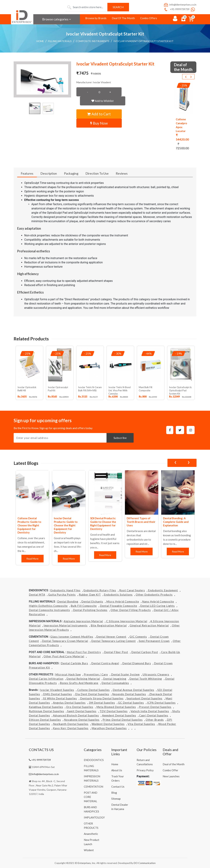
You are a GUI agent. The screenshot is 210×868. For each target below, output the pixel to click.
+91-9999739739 (176, 9)
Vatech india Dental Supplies (150, 711)
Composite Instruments (93, 41)
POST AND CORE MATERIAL (91, 797)
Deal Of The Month (123, 18)
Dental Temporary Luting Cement (114, 641)
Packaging (71, 173)
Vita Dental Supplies (141, 724)
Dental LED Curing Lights (157, 606)
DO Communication (145, 863)
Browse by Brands (96, 18)
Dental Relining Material (83, 679)
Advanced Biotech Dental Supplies (76, 715)
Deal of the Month (174, 764)
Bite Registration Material (109, 625)
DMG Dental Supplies (58, 694)
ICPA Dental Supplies (161, 703)
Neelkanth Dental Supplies (71, 724)
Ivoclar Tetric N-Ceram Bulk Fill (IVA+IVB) (90, 389)
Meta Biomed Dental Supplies (116, 707)
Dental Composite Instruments (49, 610)
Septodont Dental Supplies (144, 698)
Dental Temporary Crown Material (65, 641)
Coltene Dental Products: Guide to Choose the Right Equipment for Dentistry (29, 525)
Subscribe (120, 438)
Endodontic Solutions (118, 595)
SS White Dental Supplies (60, 698)
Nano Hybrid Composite (158, 601)
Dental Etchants (92, 601)
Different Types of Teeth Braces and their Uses (141, 522)
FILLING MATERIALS (60, 41)
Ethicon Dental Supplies (45, 720)
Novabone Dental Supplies (82, 720)
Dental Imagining (115, 679)
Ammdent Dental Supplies (119, 715)
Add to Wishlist (103, 101)
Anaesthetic (91, 834)
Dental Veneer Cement (111, 637)
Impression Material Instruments (66, 625)
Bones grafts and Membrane (79, 683)
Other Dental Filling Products (131, 610)
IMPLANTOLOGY (94, 817)
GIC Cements (138, 637)
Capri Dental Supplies (154, 715)
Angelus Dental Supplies (69, 703)
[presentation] (186, 77)
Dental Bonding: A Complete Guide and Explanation (176, 522)
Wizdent (89, 850)
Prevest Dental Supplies (155, 707)
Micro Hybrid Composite (123, 601)
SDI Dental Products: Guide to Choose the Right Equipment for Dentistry (103, 524)
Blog (114, 793)
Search (118, 7)
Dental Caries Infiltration (46, 679)
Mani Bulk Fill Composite (145, 389)
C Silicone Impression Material (127, 621)
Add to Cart (99, 114)
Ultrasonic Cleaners (156, 674)
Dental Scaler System (125, 674)
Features (27, 173)
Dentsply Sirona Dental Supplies (102, 698)
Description (49, 173)
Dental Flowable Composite (119, 606)
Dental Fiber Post (116, 652)
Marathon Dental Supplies (109, 728)
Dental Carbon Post (145, 652)
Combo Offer (170, 770)
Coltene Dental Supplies (93, 690)
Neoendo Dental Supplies (129, 694)
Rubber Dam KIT (90, 595)
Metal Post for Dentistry (84, 652)
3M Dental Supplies (102, 703)
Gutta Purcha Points (62, 595)
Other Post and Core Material (64, 656)
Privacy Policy (145, 770)
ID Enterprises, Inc (85, 863)
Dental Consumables (115, 683)
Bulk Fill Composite (84, 606)
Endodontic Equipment (163, 590)
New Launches (171, 776)
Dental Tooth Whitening (146, 679)
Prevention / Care (96, 674)
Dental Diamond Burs (137, 663)
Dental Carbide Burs (74, 663)
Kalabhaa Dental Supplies (46, 707)
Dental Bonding (68, 601)
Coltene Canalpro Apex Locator (181, 125)
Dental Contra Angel (105, 663)
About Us (117, 770)
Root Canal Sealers (132, 590)
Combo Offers (149, 18)
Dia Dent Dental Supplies (92, 694)
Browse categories (57, 19)
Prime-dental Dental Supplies (123, 720)
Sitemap (116, 799)
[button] (42, 79)
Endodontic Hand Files (65, 590)
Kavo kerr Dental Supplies (71, 728)
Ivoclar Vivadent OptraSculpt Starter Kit (143, 41)
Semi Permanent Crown (154, 641)
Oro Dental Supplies (80, 707)
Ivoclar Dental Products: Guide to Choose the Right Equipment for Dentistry (66, 525)
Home (40, 41)
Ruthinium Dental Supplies (47, 711)
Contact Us (118, 787)
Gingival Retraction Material (149, 625)
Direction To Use (97, 173)
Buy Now (99, 123)
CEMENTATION (93, 787)
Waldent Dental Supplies (108, 724)
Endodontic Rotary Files (100, 590)
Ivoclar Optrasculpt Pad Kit (58, 389)
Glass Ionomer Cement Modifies (72, 637)
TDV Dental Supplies (114, 711)
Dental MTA (37, 595)
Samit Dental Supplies (82, 711)
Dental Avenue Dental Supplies (133, 690)
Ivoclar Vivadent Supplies (57, 690)
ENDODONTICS (94, 760)
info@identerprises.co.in (180, 5)
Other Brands (155, 720)
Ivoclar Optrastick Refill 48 (27, 389)
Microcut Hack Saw (68, 674)
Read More (32, 559)
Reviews (122, 173)
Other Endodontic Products (154, 595)
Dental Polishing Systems (90, 610)
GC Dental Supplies (131, 703)
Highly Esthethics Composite (48, 606)
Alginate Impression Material (83, 621)
